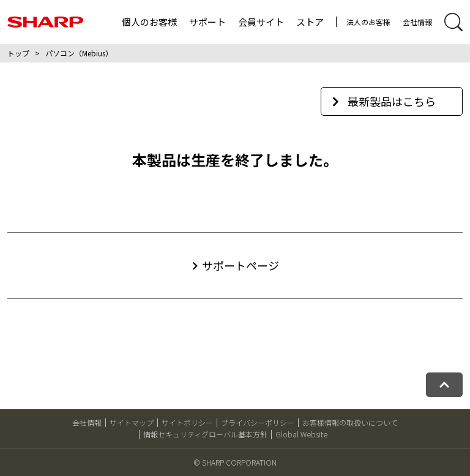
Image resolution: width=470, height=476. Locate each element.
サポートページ (241, 265)
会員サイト (261, 22)
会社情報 (417, 22)
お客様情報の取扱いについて (350, 422)
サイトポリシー (187, 422)
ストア (310, 22)
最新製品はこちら (384, 101)
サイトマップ (132, 422)
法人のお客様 (368, 22)
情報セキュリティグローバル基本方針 (205, 434)
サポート (207, 22)
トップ (18, 53)
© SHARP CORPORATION (235, 462)
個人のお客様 (149, 22)
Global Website (301, 434)
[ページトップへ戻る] (444, 385)
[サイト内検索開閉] (453, 22)
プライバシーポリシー (258, 422)
